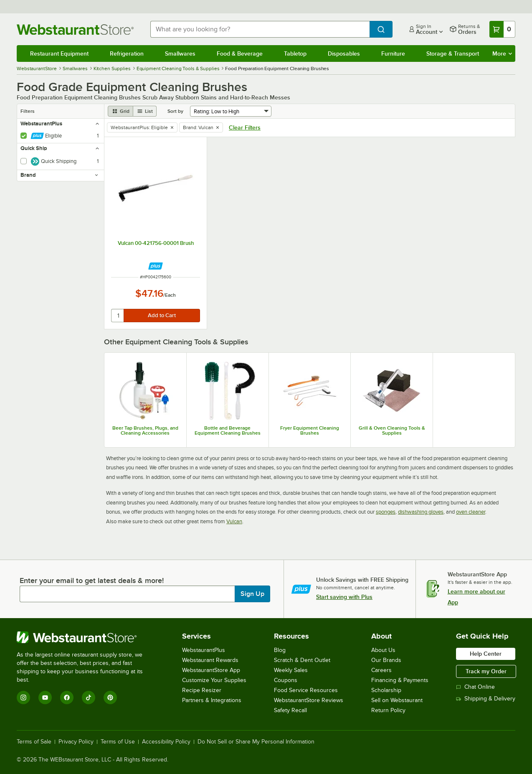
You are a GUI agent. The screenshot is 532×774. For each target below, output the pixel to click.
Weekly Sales (291, 670)
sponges (386, 512)
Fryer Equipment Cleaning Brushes (310, 430)
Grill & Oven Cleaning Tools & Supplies (392, 430)
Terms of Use (118, 742)
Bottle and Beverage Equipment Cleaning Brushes (228, 430)
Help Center (486, 654)
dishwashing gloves (421, 512)
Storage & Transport (453, 53)
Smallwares (180, 53)
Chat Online (475, 687)
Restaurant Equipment (59, 53)
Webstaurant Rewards (210, 660)
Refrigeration (127, 53)
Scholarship (386, 690)
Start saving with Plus (344, 597)
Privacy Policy (76, 742)
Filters (28, 111)
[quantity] (118, 316)
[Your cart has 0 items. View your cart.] (502, 29)
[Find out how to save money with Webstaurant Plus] (156, 266)
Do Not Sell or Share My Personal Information (256, 742)
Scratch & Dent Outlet (302, 660)
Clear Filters (245, 127)
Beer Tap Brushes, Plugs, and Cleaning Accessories (145, 430)
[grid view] (120, 111)
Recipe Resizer (202, 690)
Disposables (344, 53)
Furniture (393, 53)
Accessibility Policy (166, 742)
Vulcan (234, 521)
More (502, 53)
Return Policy (388, 710)
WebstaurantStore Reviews (309, 700)
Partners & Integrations (212, 700)
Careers (381, 670)
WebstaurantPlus (204, 650)
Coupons (286, 680)
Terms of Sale (34, 742)
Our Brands (386, 660)
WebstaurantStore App (211, 670)
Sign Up (252, 594)
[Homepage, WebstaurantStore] (77, 29)
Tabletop (295, 53)
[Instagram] (23, 698)
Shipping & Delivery (486, 699)
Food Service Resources (306, 690)
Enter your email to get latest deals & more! (92, 580)
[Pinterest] (110, 698)
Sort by (175, 111)
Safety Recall (290, 710)
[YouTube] (45, 698)
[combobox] (260, 29)
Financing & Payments (400, 680)
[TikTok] (89, 698)
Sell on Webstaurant (397, 700)
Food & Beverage (240, 53)
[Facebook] (67, 698)
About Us (383, 650)
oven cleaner (471, 512)
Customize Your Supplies (214, 680)
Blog (280, 650)
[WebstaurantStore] (85, 637)
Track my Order (486, 671)
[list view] (145, 111)
